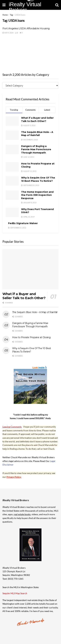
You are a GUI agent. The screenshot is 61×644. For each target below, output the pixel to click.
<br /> (30, 53)
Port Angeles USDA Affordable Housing (26, 28)
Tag (11, 15)
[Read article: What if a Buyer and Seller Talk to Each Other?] (30, 269)
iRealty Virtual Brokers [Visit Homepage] (25, 7)
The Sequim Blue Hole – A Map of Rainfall (37, 134)
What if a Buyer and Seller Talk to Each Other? (37, 119)
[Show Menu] (4, 5)
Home (5, 15)
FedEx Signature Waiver (23, 223)
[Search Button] (57, 5)
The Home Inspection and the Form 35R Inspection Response (37, 195)
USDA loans (20, 15)
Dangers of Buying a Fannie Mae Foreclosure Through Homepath (36, 149)
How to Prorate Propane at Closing (31, 337)
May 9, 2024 (8, 33)
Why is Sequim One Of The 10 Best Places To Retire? (38, 179)
